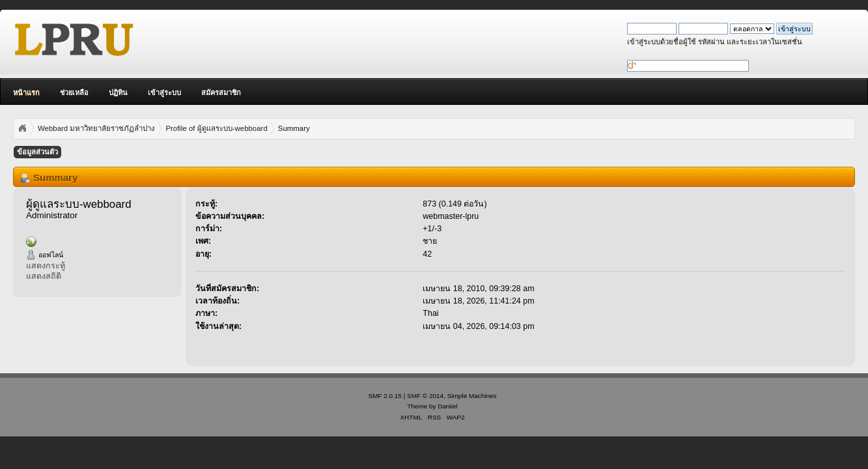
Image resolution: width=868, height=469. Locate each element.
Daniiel (447, 406)
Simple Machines (472, 396)
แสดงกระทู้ (46, 266)
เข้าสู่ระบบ (164, 92)
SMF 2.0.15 (385, 396)
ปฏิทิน (118, 92)
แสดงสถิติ (44, 276)
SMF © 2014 (425, 396)
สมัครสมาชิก (221, 92)
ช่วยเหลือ (74, 92)
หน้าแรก (26, 92)
